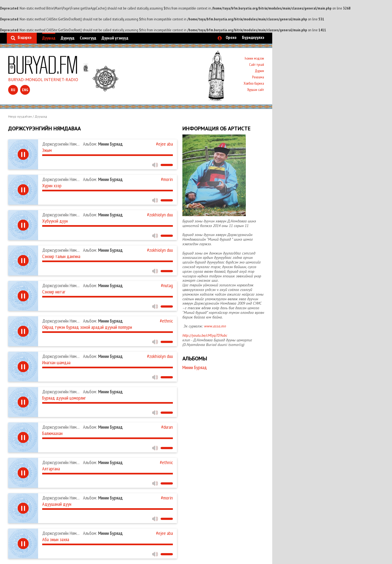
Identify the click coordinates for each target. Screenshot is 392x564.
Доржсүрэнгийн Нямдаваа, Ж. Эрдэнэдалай (79, 321)
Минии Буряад (103, 144)
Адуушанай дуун (57, 504)
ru (13, 90)
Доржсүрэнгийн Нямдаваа (65, 144)
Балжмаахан (52, 433)
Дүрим (259, 71)
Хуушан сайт (256, 90)
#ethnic (166, 321)
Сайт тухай (257, 65)
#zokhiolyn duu (160, 215)
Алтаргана (51, 469)
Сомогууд (88, 38)
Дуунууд (68, 38)
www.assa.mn (215, 326)
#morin (167, 179)
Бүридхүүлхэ (253, 37)
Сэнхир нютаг (54, 292)
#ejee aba (164, 144)
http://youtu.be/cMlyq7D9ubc (205, 335)
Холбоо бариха (254, 83)
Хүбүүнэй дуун (55, 221)
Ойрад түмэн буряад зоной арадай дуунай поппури (87, 327)
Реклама (258, 77)
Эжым (47, 150)
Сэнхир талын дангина (61, 256)
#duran (167, 427)
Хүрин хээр (52, 186)
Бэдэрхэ (24, 37)
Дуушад (49, 38)
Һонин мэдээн (254, 58)
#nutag (167, 285)
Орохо (231, 37)
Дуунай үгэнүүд (115, 38)
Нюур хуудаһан (20, 116)
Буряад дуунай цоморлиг (64, 398)
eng (25, 90)
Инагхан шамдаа (56, 362)
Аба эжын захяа (56, 539)
